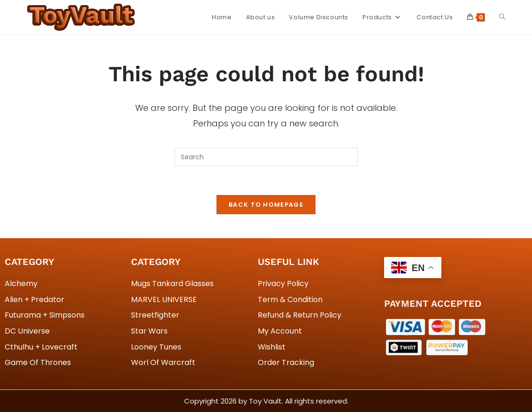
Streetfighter (155, 315)
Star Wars (149, 331)
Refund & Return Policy (300, 315)
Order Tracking (286, 362)
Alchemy (21, 284)
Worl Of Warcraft (163, 362)
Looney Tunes (156, 347)
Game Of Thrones (38, 362)
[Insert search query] (266, 157)
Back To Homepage (266, 205)
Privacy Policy (283, 284)
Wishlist (272, 347)
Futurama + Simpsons (45, 315)
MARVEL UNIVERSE (164, 299)
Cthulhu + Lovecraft (41, 347)
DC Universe (27, 331)
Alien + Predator (35, 299)
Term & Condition (290, 299)
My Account (280, 331)
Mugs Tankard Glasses (172, 284)
